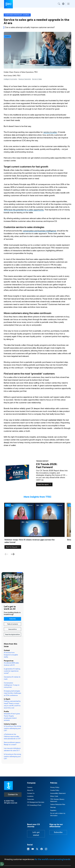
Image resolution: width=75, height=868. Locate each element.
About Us (30, 790)
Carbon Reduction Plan (58, 804)
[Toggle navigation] (68, 4)
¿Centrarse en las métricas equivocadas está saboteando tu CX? (12, 736)
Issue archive (13, 629)
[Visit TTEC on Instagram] (46, 849)
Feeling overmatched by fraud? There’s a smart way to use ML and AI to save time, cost (12, 704)
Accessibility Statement (58, 793)
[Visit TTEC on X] (37, 849)
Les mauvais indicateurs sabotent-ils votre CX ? (12, 749)
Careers (30, 787)
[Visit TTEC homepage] (8, 785)
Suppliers (53, 810)
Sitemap (53, 807)
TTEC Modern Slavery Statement (57, 800)
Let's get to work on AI (10, 608)
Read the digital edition (13, 634)
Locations (30, 796)
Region (63, 4)
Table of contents (13, 624)
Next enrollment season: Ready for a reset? (12, 743)
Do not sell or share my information (58, 814)
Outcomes (31, 799)
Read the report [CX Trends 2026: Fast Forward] (44, 484)
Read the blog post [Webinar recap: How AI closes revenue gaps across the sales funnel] (13, 547)
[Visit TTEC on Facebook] (42, 849)
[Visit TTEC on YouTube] (33, 849)
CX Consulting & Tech (34, 805)
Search (59, 4)
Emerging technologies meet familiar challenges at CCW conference (12, 693)
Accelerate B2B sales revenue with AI (11, 664)
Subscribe (13, 619)
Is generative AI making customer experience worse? (12, 671)
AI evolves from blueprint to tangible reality (11, 655)
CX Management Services (36, 802)
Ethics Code (54, 796)
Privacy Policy (55, 787)
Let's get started (36, 834)
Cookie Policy (55, 790)
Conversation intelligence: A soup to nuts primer (12, 685)
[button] (13, 554)
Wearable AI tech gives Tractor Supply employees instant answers (12, 717)
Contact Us (13, 794)
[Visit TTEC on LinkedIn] (28, 849)
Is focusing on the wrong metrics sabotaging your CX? (12, 728)
